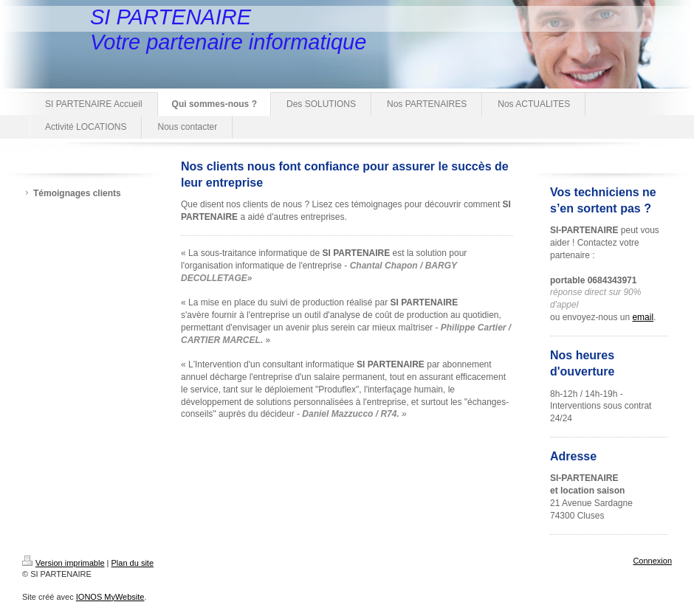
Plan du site (133, 563)
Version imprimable (63, 563)
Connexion (652, 561)
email (643, 317)
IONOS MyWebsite (110, 597)
